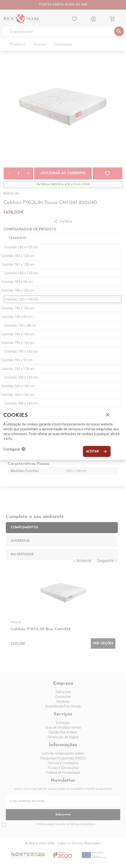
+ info (8, 439)
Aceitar (97, 451)
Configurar (15, 449)
